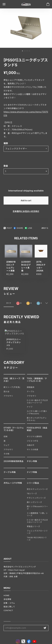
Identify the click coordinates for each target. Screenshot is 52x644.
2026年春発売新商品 (14, 463)
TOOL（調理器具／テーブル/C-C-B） (37, 382)
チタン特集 (32, 463)
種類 (6, 144)
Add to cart (26, 201)
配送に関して (9, 607)
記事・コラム (9, 603)
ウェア (6, 447)
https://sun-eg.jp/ (17, 570)
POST (8, 229)
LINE (28, 229)
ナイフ (30, 409)
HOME (7, 595)
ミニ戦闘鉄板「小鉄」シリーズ (37, 516)
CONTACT (8, 610)
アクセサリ (8, 398)
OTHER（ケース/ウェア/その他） (14, 431)
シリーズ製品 (33, 485)
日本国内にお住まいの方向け (26, 212)
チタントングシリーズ (36, 500)
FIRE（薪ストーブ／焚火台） (14, 382)
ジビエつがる (33, 443)
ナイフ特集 (32, 474)
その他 (6, 456)
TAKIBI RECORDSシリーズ (37, 541)
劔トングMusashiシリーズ (37, 510)
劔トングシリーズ (34, 504)
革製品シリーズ (33, 529)
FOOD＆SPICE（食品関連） (37, 431)
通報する (45, 229)
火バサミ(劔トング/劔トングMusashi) (37, 415)
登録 (45, 628)
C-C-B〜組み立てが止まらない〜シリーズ (38, 403)
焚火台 (6, 394)
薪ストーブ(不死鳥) (12, 389)
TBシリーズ (32, 496)
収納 (5, 439)
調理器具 (31, 389)
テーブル (31, 394)
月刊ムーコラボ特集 (13, 485)
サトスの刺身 (33, 452)
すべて (9, 305)
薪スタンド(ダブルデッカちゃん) (37, 421)
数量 (6, 167)
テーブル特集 (10, 474)
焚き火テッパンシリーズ (37, 491)
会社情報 (7, 599)
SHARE (18, 229)
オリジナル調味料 (35, 439)
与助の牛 (31, 447)
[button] (22, 51)
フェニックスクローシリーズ (37, 534)
